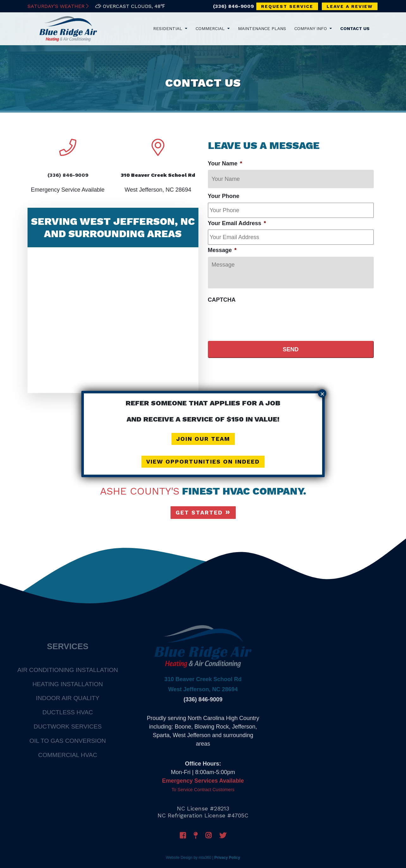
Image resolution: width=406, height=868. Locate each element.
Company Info (311, 28)
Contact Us (355, 28)
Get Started (199, 512)
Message (222, 250)
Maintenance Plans (262, 28)
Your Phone (224, 196)
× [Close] (322, 394)
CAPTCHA (222, 300)
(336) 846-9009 (233, 6)
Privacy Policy (227, 858)
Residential (169, 28)
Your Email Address (237, 223)
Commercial (211, 28)
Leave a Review (350, 6)
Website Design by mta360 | (190, 858)
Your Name (225, 163)
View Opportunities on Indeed (203, 462)
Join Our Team (203, 439)
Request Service (287, 6)
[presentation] (256, 318)
